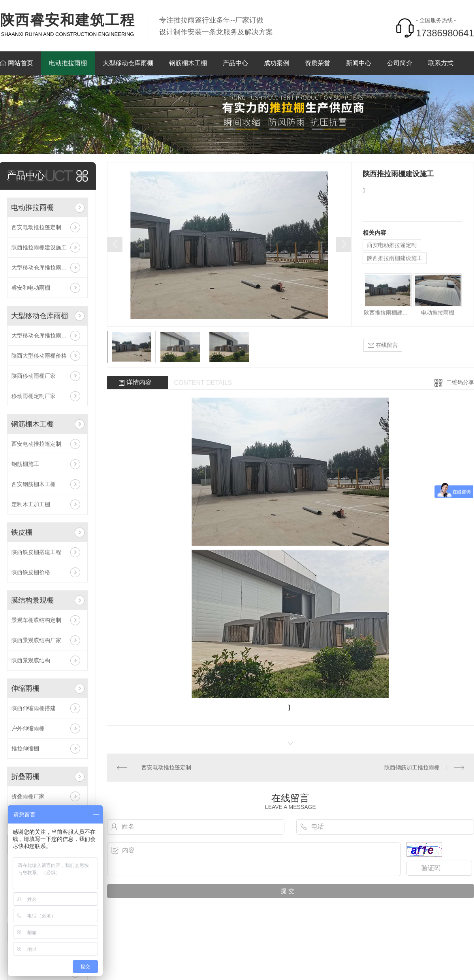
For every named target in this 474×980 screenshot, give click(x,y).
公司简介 (400, 63)
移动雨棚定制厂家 (34, 396)
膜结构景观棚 (32, 600)
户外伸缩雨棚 (28, 728)
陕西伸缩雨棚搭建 (34, 708)
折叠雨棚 (25, 776)
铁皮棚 (22, 532)
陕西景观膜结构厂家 (36, 640)
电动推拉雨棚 (68, 63)
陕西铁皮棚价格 (31, 572)
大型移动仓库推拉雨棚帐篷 (45, 268)
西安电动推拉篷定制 (36, 227)
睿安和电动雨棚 (31, 288)
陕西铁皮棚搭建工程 (36, 552)
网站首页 (21, 63)
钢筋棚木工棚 (188, 63)
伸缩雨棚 (25, 688)
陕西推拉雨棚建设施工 (39, 247)
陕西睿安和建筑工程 (68, 20)
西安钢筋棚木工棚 (34, 484)
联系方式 (441, 63)
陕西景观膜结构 (31, 660)
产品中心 (235, 63)
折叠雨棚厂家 (28, 796)
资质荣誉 (318, 63)
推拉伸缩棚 (25, 748)
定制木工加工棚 (31, 504)
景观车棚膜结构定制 (36, 620)
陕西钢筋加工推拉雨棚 (412, 767)
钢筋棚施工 (25, 464)
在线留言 (383, 345)
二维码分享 (460, 382)
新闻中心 (359, 63)
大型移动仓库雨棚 (128, 63)
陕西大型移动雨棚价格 (39, 356)
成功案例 (276, 63)
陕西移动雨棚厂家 (34, 376)
